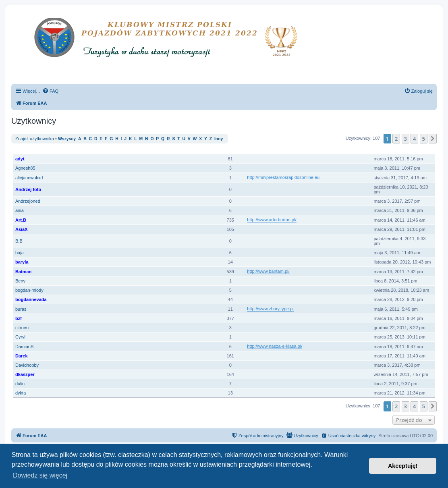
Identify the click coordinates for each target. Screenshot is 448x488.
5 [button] (424, 139)
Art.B (21, 220)
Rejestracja (387, 150)
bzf (19, 318)
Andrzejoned (28, 201)
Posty (231, 150)
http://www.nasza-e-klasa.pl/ (275, 346)
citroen (22, 328)
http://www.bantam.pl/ (268, 271)
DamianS (24, 347)
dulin (20, 384)
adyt (20, 159)
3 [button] (405, 139)
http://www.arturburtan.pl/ (272, 220)
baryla (22, 262)
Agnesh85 (25, 168)
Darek (22, 356)
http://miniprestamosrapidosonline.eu (283, 177)
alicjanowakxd (29, 178)
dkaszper (25, 374)
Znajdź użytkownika (35, 139)
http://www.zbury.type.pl (270, 309)
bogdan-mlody (29, 290)
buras (21, 309)
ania (20, 210)
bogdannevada (31, 299)
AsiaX (22, 229)
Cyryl (20, 337)
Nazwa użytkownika (37, 150)
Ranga (209, 150)
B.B (19, 241)
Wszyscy (67, 139)
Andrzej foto (28, 189)
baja (20, 253)
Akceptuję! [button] (403, 466)
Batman (23, 272)
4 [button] (414, 139)
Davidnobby (27, 365)
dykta (21, 393)
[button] (433, 139)
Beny (20, 281)
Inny (219, 139)
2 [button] (396, 139)
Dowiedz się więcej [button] (40, 475)
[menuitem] (50, 91)
